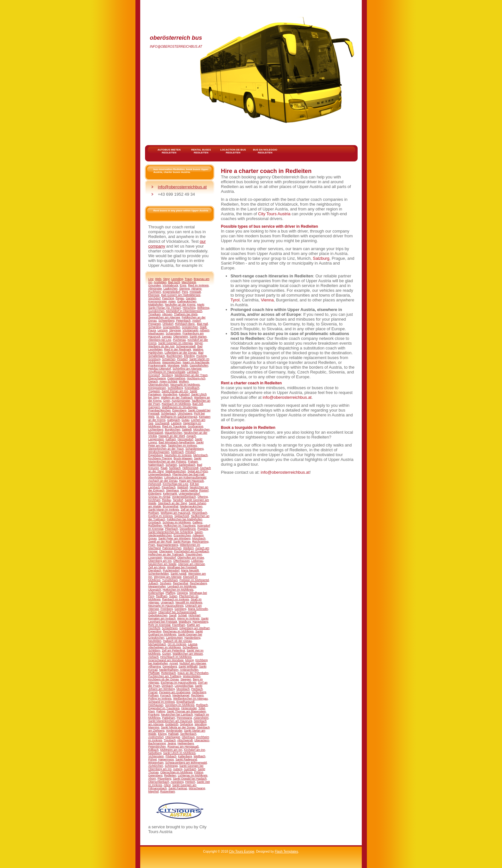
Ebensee (154, 295)
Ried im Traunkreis (174, 426)
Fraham (193, 462)
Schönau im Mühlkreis (177, 522)
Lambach (193, 372)
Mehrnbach (201, 455)
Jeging (172, 743)
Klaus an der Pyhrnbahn (193, 673)
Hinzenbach (199, 513)
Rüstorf (204, 490)
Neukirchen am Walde (162, 564)
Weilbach (200, 756)
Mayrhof (154, 791)
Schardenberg (194, 449)
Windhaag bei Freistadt (182, 567)
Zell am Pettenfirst (174, 651)
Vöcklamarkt (190, 330)
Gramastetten (172, 327)
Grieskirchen (190, 327)
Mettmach (178, 452)
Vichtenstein (156, 756)
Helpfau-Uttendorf (160, 369)
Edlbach (154, 750)
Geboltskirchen (158, 615)
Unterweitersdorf (189, 494)
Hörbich (190, 782)
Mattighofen (156, 305)
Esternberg (179, 410)
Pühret (153, 759)
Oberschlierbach (159, 782)
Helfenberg (199, 692)
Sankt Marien (198, 337)
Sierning (185, 289)
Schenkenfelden (159, 574)
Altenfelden (155, 478)
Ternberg (167, 375)
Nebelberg (155, 753)
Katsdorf (184, 394)
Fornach (166, 695)
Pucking (201, 356)
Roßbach (202, 705)
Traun (188, 279)
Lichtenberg (156, 430)
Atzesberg (177, 782)
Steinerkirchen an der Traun (166, 449)
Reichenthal (181, 583)
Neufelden (155, 641)
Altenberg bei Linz (160, 340)
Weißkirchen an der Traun (191, 375)
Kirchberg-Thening (160, 458)
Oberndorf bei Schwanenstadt (177, 612)
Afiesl (167, 785)
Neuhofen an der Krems (180, 305)
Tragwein (154, 391)
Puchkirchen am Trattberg (165, 676)
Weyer (199, 343)
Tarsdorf (178, 500)
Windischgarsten (159, 452)
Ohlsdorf (168, 324)
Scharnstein (174, 333)
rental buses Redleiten (201, 151)
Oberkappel (173, 737)
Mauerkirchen (174, 433)
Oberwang (166, 551)
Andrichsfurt (156, 737)
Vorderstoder (174, 731)
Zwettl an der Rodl (160, 542)
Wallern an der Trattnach (177, 397)
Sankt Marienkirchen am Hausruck (170, 721)
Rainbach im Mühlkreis (176, 404)
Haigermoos (166, 759)
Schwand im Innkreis (162, 702)
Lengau (167, 337)
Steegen (186, 679)
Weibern (188, 548)
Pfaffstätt (154, 673)
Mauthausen (156, 333)
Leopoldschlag (184, 686)
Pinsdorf (182, 359)
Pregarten (155, 324)
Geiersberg (155, 775)
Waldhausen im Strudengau (180, 407)
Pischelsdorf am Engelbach (192, 551)
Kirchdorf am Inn (195, 750)
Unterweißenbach (160, 474)
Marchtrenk (189, 282)
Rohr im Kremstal (159, 625)
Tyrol (235, 300)
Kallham (171, 439)
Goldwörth (172, 724)
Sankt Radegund (186, 759)
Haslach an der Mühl (172, 436)
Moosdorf (170, 558)
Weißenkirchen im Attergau (190, 699)
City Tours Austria (274, 214)
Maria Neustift (190, 570)
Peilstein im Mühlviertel (194, 580)
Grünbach (155, 522)
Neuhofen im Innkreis (178, 455)
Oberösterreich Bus (176, 38)
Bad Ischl (174, 282)
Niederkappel (181, 695)
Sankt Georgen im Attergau (176, 343)
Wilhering (203, 308)
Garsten (191, 298)
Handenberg (192, 638)
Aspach (191, 436)
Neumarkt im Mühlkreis (185, 385)
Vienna (267, 300)
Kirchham (154, 500)
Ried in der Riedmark (178, 349)
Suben (173, 596)
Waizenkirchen (172, 362)
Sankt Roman (182, 542)
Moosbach (183, 689)
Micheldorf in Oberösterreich (184, 311)
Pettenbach (183, 321)
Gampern (154, 407)
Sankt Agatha (189, 490)
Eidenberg (155, 494)
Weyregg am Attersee (168, 577)
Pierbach (197, 689)
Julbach (153, 583)
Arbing (152, 612)
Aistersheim (201, 718)
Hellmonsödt (190, 468)
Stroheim (166, 583)
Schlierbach (169, 414)
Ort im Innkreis (177, 644)
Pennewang (184, 718)
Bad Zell (198, 404)
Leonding (177, 279)
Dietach (153, 381)
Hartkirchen (156, 353)
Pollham (154, 695)
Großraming (196, 426)
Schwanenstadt (186, 346)
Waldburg (185, 622)
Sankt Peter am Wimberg (175, 538)
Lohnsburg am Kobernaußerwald (185, 478)
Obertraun (188, 737)
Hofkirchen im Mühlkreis (178, 590)
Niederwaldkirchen (160, 535)
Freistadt (195, 292)
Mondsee (174, 365)
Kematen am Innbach (162, 618)
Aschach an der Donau (163, 481)
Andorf (196, 321)
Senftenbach (188, 734)
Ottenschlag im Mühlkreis (177, 772)
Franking (154, 715)
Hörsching (189, 308)
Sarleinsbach (187, 465)
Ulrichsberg (185, 414)
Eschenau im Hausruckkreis (179, 683)
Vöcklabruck (170, 285)
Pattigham (169, 718)
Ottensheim (181, 337)
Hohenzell (155, 484)
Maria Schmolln (198, 609)
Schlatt (182, 615)
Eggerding (155, 631)
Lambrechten (175, 638)
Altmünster (155, 289)
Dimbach (167, 686)
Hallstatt (173, 734)
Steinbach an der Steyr (172, 503)
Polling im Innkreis (160, 699)
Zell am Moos (157, 567)
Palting (161, 711)
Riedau (167, 500)
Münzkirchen (202, 430)
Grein (167, 401)
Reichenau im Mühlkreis (178, 631)
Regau (180, 298)
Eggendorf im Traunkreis (164, 708)
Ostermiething (176, 378)
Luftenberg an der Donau (181, 353)
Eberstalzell (156, 433)
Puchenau (179, 340)
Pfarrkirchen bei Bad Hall (189, 474)
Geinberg (180, 609)
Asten (172, 301)
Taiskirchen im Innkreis (182, 446)
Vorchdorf (154, 298)
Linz (151, 279)
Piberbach (172, 529)
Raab (164, 468)
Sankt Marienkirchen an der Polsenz (175, 460)
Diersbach (155, 570)
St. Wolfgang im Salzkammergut (177, 417)
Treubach (170, 740)
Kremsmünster (158, 301)
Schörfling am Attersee (187, 369)
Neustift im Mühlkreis (189, 602)
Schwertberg (167, 321)
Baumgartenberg (168, 545)
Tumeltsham (170, 580)
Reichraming (201, 542)
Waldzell (183, 487)
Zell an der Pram (192, 510)
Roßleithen (155, 526)
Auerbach (190, 769)
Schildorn (154, 651)
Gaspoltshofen (199, 365)
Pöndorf (190, 452)
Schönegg (171, 766)
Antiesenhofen (189, 670)
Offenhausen (181, 561)
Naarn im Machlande (196, 362)
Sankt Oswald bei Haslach (190, 779)
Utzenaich (155, 590)
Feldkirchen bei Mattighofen (185, 519)
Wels (158, 279)
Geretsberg (170, 667)
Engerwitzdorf (171, 292)
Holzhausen (156, 705)
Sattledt (187, 430)
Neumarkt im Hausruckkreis (166, 606)
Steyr (166, 279)
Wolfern (184, 381)
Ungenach (167, 602)
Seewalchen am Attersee (164, 317)
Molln (185, 365)
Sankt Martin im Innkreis (164, 510)
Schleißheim (170, 628)
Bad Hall (202, 324)
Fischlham (179, 625)
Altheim (205, 330)
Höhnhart (194, 615)
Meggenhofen (157, 586)
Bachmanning (157, 743)
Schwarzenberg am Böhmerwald (186, 763)
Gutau (186, 420)
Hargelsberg (200, 622)
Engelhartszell (186, 702)
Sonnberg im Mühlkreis (180, 705)
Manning (154, 727)
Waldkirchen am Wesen (188, 654)
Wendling (201, 724)
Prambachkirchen (159, 410)
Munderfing (170, 394)
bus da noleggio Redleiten (265, 151)
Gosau (153, 538)
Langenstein (156, 439)
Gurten (167, 654)
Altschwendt (185, 740)
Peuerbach (169, 487)
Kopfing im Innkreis (161, 516)
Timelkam (154, 314)
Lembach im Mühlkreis (182, 586)
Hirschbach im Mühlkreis (176, 657)
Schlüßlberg (175, 388)
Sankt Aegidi (179, 574)
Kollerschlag (156, 593)
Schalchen (169, 359)
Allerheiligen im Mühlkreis (165, 647)
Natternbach (156, 465)
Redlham (162, 596)
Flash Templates (286, 852)
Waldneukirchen (176, 471)
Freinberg (167, 609)
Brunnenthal (170, 506)
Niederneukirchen (191, 506)
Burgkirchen (173, 430)
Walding (198, 349)
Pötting (199, 772)
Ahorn (152, 779)
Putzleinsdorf (171, 570)
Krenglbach (192, 388)
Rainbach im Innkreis (176, 599)
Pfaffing (170, 593)
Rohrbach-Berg (185, 324)
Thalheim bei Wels (186, 314)
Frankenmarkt (157, 365)
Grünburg (154, 359)
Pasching (168, 298)
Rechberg (197, 695)
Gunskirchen (156, 311)
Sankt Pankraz (178, 788)
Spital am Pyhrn (198, 471)
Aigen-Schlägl (168, 381)
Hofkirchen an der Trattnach (166, 554)
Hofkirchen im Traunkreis (180, 526)
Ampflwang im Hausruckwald (167, 372)
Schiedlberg (190, 647)
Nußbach (175, 468)
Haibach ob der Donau (177, 641)
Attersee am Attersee (191, 564)
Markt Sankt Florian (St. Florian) (176, 306)
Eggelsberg (156, 455)
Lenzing (163, 330)
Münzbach (199, 538)
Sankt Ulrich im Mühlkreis (180, 753)
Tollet (202, 708)
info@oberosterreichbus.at (176, 47)
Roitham (154, 513)
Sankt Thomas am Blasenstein (186, 711)
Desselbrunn (188, 529)
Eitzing (162, 734)
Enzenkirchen (182, 535)
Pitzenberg (164, 779)
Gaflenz (197, 522)
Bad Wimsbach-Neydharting (177, 442)
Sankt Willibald (188, 667)
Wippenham (156, 763)
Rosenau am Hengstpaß (183, 747)
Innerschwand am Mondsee (166, 660)
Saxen (199, 532)
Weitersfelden (192, 676)
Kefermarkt (170, 494)
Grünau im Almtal (159, 497)
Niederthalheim (169, 670)
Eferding (190, 356)
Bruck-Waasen (183, 458)
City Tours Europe (242, 852)
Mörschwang (197, 788)
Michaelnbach (157, 644)
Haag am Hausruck (192, 481)
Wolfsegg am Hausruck (176, 513)
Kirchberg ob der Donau (164, 679)
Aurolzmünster (181, 401)
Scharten (171, 465)
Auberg (178, 769)
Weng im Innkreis (188, 618)
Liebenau (197, 561)
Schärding (155, 327)
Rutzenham (168, 791)
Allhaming (155, 667)
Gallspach (174, 420)
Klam (152, 711)
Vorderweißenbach (184, 497)
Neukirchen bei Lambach (177, 715)
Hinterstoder (189, 708)
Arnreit (174, 663)
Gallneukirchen (187, 301)
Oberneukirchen (158, 385)
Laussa (193, 644)
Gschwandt (162, 423)
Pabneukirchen (172, 548)
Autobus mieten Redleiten (169, 151)
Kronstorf (154, 375)
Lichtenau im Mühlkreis (193, 775)
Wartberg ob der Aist (161, 346)
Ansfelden (160, 282)
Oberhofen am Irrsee (191, 558)
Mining (190, 660)
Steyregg (175, 330)
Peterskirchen (157, 747)
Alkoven (167, 314)
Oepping (182, 593)
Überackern (202, 740)
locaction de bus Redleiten (233, 151)
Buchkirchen (174, 356)
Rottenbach (168, 673)
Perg (185, 292)
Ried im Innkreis (198, 285)
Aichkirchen (156, 766)
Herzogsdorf (186, 439)
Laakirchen (171, 289)
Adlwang (198, 535)
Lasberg (176, 423)
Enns (183, 285)
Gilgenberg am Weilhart (194, 628)
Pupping (203, 529)
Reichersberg (198, 583)
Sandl (173, 615)
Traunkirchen (194, 554)
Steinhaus (173, 490)
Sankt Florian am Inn (175, 391)
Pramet (153, 692)
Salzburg (321, 258)
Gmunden (155, 285)
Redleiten (170, 775)
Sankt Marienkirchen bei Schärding (171, 532)
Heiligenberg (186, 743)
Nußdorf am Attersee (193, 663)
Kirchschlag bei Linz (175, 484)
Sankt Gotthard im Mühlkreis (175, 633)
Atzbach (154, 657)
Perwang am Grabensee (175, 692)
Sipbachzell (182, 516)
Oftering (203, 497)
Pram (152, 545)
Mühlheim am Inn (171, 750)
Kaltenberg (185, 756)
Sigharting (186, 724)
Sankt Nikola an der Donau (178, 727)
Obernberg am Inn (160, 561)
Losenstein (155, 558)
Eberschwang (157, 378)
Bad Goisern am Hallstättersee (181, 295)
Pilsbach (171, 756)
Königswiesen (157, 388)
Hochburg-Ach (196, 378)
